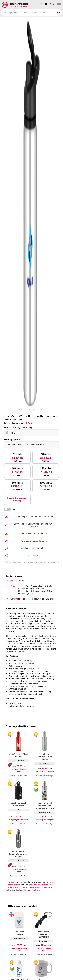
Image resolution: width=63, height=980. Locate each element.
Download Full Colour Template (34, 534)
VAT (13, 509)
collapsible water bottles (28, 890)
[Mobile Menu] (59, 5)
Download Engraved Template (34, 541)
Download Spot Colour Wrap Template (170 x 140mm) (34, 525)
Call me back (34, 556)
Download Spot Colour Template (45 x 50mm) (34, 516)
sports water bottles (39, 885)
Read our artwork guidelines (34, 548)
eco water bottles (34, 887)
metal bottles (19, 887)
